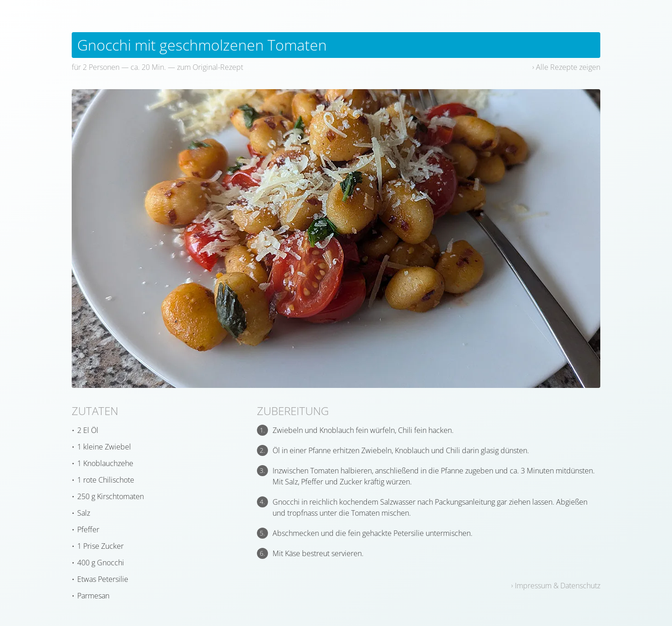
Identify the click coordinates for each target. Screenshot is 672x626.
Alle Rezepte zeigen (568, 67)
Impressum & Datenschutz (558, 586)
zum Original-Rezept (210, 67)
